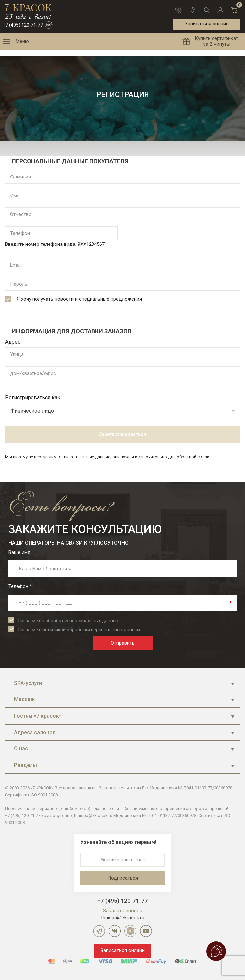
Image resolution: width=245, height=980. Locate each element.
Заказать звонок (123, 911)
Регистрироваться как (33, 398)
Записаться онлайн (207, 24)
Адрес (13, 342)
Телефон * (20, 586)
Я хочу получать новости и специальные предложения (73, 299)
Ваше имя (19, 552)
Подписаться (123, 878)
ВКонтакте (115, 931)
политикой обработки (66, 630)
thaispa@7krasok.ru (123, 918)
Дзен (130, 931)
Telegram (99, 931)
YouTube (146, 931)
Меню (22, 41)
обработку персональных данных (82, 621)
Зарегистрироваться (123, 434)
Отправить (123, 643)
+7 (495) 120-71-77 (23, 25)
